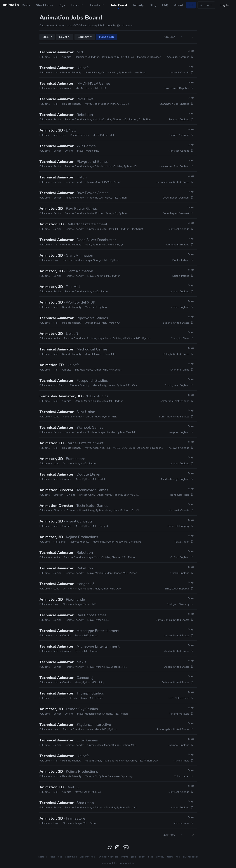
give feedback (190, 857)
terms (170, 857)
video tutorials (88, 857)
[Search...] (206, 5)
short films (71, 857)
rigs (60, 857)
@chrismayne (125, 25)
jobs (134, 857)
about (142, 857)
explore (42, 857)
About (179, 5)
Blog (153, 5)
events (125, 857)
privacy (160, 857)
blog (151, 857)
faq (178, 857)
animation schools (108, 857)
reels (52, 857)
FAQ (165, 5)
